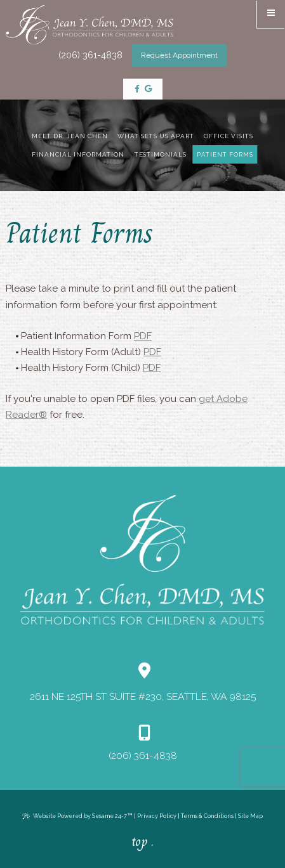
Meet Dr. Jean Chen (70, 136)
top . (142, 842)
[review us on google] (148, 89)
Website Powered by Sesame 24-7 (77, 816)
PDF (143, 336)
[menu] (271, 14)
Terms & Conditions (207, 816)
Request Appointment (179, 55)
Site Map (250, 816)
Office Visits (229, 136)
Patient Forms (225, 154)
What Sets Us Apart (156, 136)
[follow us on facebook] (137, 89)
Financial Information (78, 154)
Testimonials (161, 154)
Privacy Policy (157, 816)
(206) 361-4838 (90, 55)
